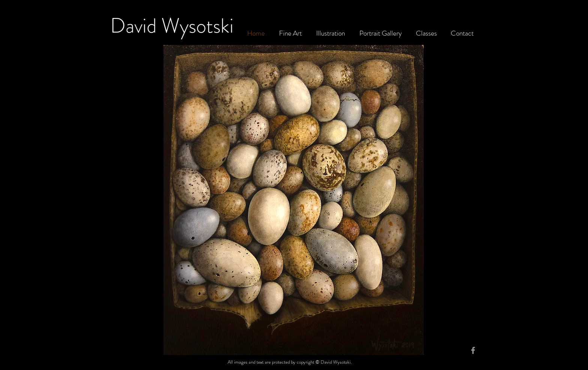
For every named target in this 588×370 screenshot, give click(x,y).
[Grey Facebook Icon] (473, 350)
